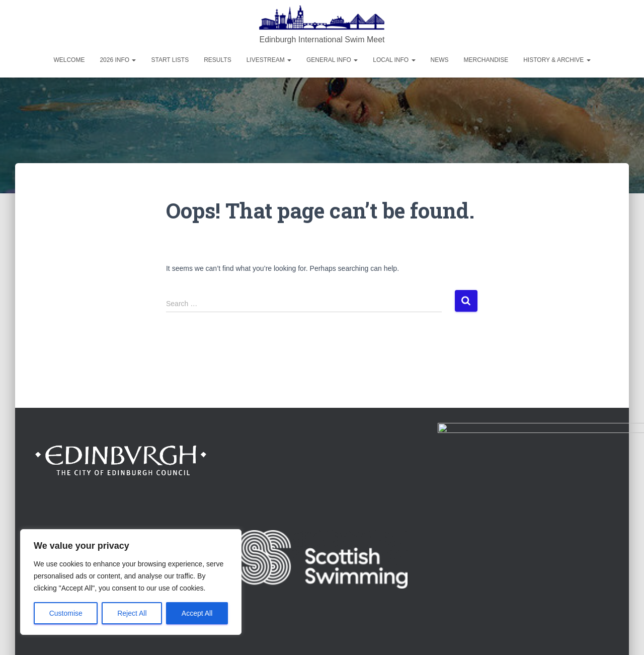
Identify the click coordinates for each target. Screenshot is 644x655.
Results (217, 60)
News (440, 60)
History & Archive (557, 60)
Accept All (197, 613)
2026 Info (118, 60)
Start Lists (170, 60)
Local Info (394, 60)
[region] (131, 582)
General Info (332, 60)
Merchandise (486, 60)
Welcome (69, 60)
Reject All (132, 613)
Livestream (269, 60)
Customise (66, 613)
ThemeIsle (592, 632)
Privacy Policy (587, 577)
